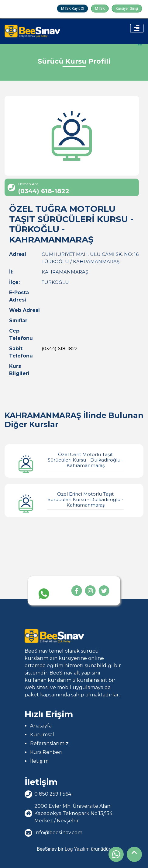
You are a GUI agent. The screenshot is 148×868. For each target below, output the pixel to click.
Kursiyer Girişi (127, 9)
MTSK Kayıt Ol (73, 9)
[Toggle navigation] (137, 28)
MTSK (100, 9)
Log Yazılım (77, 849)
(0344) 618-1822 (60, 349)
